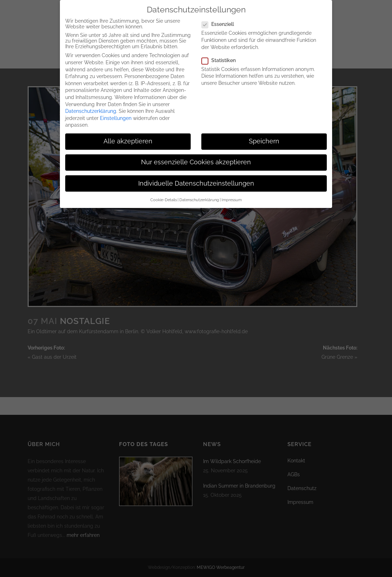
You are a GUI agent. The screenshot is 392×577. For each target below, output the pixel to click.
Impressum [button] (232, 198)
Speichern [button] (264, 139)
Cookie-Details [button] (164, 198)
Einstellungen (116, 116)
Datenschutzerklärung (91, 109)
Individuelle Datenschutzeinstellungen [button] (196, 181)
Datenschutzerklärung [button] (199, 198)
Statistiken (222, 58)
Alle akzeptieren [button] (128, 139)
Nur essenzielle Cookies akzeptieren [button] (196, 160)
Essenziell (221, 22)
